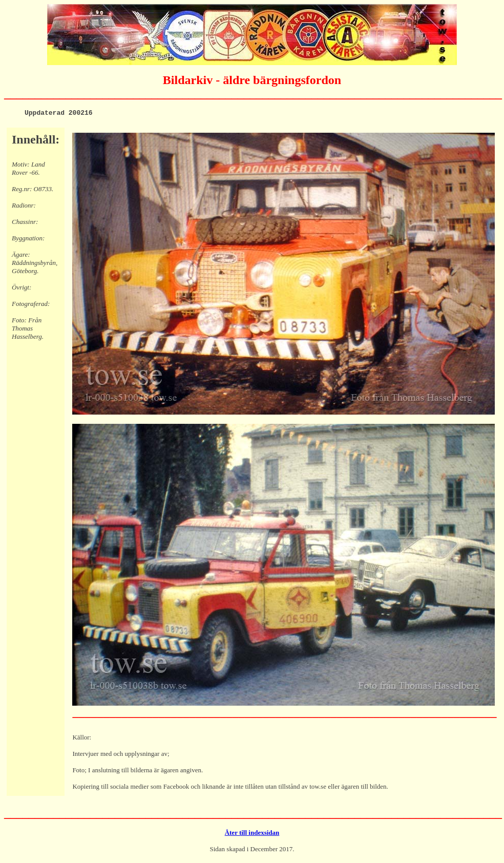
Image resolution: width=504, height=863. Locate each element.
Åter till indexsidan (252, 834)
